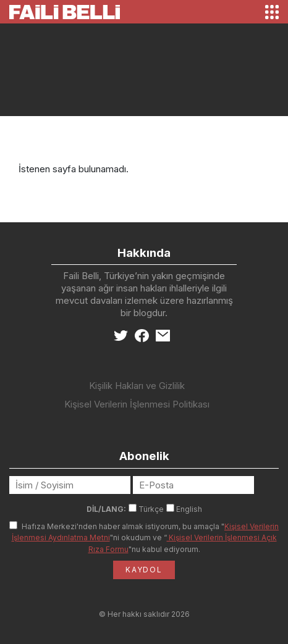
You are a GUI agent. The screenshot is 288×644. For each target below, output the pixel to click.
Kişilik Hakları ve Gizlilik (137, 386)
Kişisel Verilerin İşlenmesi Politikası (137, 404)
